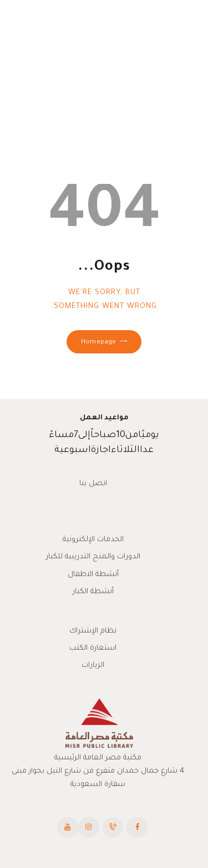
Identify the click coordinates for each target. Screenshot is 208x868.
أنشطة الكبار (93, 592)
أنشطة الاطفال (93, 575)
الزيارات (93, 666)
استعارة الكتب (93, 648)
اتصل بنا (93, 484)
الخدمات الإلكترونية (93, 540)
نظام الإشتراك (93, 631)
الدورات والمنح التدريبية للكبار (93, 557)
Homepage (98, 343)
